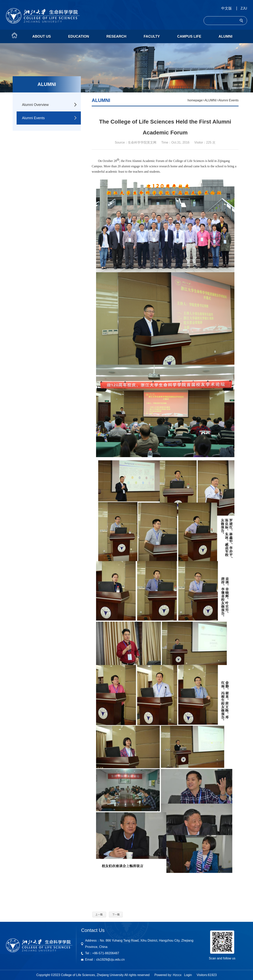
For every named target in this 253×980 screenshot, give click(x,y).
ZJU (244, 8)
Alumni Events (228, 100)
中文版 (227, 8)
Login (188, 975)
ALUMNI (210, 100)
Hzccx (177, 975)
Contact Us (93, 930)
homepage (195, 100)
